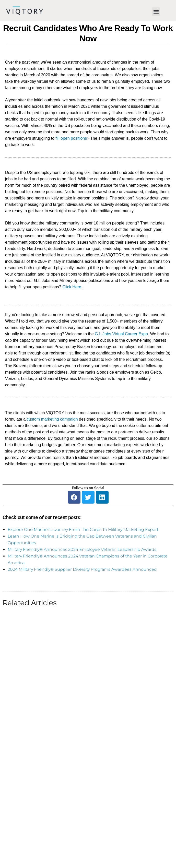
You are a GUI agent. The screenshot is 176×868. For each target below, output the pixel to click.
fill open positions (71, 138)
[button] (156, 12)
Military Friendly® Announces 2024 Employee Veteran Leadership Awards (82, 549)
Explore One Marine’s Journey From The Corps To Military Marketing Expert (83, 530)
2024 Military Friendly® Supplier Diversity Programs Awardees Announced (82, 569)
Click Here (72, 287)
